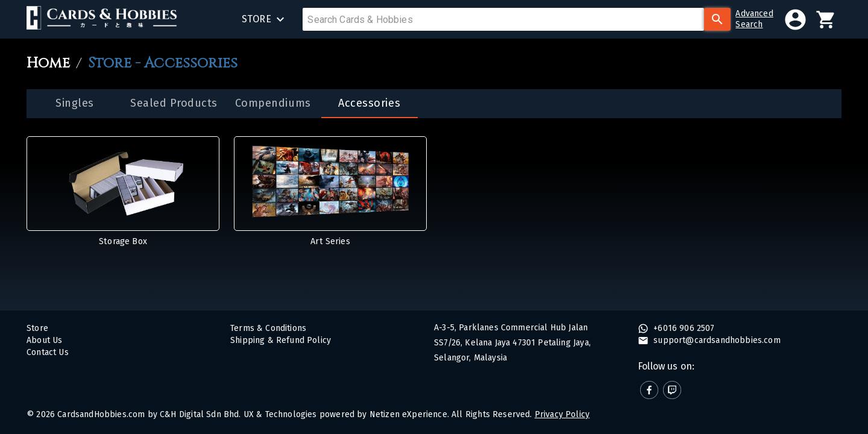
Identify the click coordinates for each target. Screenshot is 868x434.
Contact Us (48, 352)
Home (48, 64)
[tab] (75, 104)
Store (37, 328)
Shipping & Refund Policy (281, 340)
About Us (44, 340)
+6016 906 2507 (683, 328)
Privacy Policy (562, 414)
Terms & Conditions (268, 328)
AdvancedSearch (754, 19)
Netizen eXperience (408, 414)
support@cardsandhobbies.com (716, 340)
